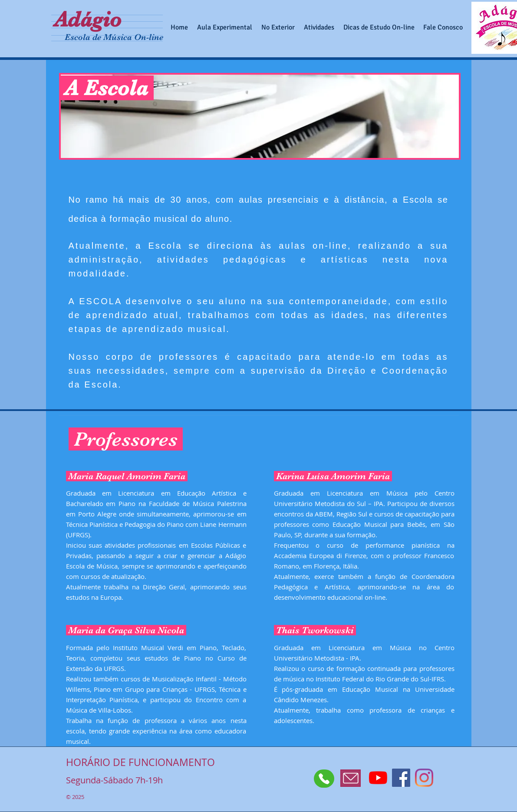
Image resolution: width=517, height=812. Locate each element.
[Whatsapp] (324, 779)
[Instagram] (424, 778)
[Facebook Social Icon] (401, 778)
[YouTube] (378, 778)
